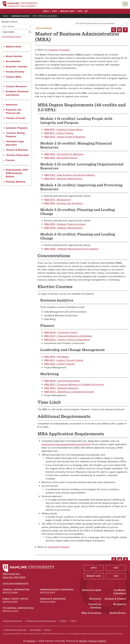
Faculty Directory (15, 72)
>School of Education (17, 155)
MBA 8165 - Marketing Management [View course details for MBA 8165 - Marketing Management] (63, 179)
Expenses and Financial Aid (14, 111)
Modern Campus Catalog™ (93, 641)
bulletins (31, 641)
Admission (12, 105)
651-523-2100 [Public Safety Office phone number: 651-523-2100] (10, 602)
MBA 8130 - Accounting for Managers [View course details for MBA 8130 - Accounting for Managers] (64, 154)
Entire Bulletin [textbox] (9, 26)
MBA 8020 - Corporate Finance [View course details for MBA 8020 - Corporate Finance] (61, 332)
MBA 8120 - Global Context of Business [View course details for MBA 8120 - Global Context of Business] (65, 137)
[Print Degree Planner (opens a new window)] (114, 30)
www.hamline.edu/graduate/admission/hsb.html (66, 444)
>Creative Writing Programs (15, 135)
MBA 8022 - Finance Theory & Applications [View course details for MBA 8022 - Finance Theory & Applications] (67, 340)
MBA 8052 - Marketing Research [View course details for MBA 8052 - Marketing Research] (61, 388)
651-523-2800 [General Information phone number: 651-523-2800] (10, 593)
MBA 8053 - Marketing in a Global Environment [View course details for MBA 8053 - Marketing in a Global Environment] (69, 392)
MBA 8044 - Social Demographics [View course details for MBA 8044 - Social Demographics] (62, 381)
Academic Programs (17, 128)
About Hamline (14, 56)
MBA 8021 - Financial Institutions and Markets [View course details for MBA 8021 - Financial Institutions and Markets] (68, 336)
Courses (10, 160)
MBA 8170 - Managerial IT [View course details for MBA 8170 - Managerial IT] (58, 200)
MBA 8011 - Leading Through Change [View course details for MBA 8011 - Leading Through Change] (64, 360)
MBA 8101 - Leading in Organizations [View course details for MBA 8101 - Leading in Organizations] (63, 129)
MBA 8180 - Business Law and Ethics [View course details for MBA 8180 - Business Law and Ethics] (63, 203)
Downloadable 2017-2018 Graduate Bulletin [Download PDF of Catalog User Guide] (17, 173)
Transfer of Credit (15, 118)
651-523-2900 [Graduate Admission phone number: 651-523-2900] (48, 602)
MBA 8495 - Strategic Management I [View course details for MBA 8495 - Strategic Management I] (63, 228)
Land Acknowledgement (15, 583)
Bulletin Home (14, 47)
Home (5, 16)
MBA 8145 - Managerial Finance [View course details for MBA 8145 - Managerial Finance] (61, 158)
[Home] (20, 4)
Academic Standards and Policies (17, 93)
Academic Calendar (17, 67)
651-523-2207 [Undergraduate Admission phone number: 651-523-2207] (48, 593)
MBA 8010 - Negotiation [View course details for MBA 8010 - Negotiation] (57, 357)
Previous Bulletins (16, 182)
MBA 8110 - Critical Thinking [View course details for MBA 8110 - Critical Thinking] (59, 133)
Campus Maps (14, 77)
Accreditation (13, 61)
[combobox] (101, 23)
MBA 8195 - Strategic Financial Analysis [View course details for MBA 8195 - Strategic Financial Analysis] (65, 224)
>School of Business (17, 150)
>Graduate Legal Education (15, 143)
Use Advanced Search (11, 37)
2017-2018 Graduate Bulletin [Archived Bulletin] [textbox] (95, 24)
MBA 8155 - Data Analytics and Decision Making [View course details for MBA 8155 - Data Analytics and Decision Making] (70, 175)
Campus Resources (16, 86)
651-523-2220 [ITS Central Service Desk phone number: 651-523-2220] (10, 611)
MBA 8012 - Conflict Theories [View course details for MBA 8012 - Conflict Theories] (60, 364)
